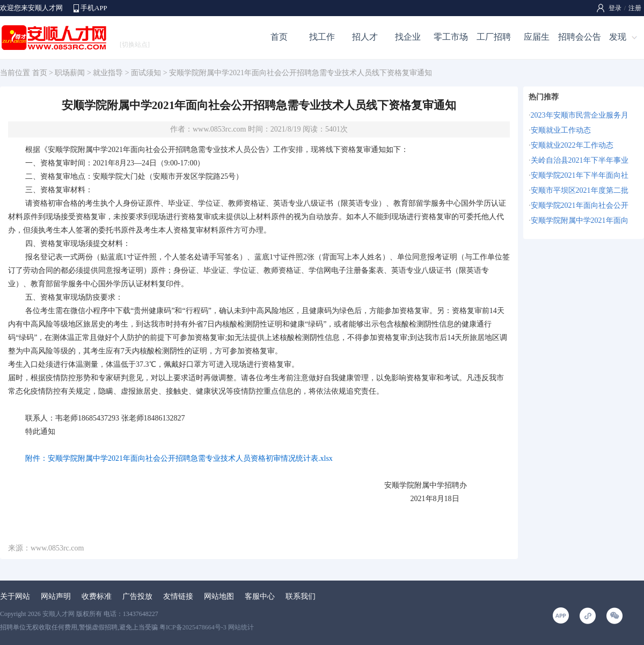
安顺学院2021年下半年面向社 (580, 175)
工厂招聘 (494, 37)
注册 (635, 8)
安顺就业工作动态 (561, 130)
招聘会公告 (580, 37)
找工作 (322, 37)
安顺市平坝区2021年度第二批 (580, 190)
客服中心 (260, 596)
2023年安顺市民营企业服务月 (580, 115)
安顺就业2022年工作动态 (572, 145)
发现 (618, 37)
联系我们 (301, 596)
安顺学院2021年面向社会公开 (580, 205)
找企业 (408, 37)
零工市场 (451, 37)
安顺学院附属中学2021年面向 (580, 220)
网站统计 (241, 627)
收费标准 (97, 596)
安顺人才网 (58, 614)
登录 (615, 8)
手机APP (94, 8)
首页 (279, 37)
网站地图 (219, 596)
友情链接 (178, 596)
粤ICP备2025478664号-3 (193, 627)
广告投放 (137, 596)
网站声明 (56, 596)
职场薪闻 (70, 73)
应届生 (537, 37)
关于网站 (15, 596)
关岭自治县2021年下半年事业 (580, 160)
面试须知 (146, 73)
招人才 (365, 37)
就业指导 (108, 73)
